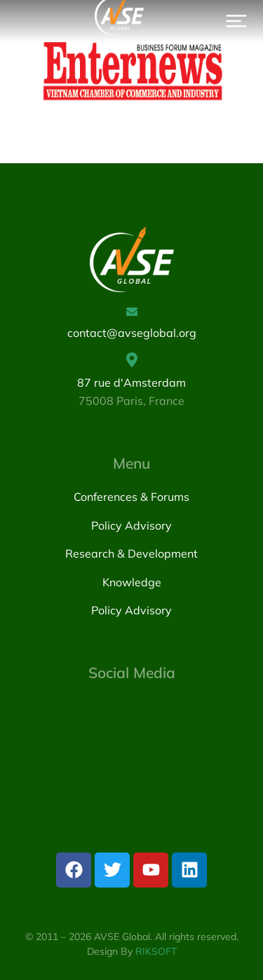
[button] (236, 21)
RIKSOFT (156, 951)
